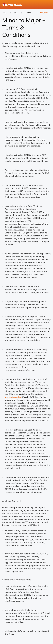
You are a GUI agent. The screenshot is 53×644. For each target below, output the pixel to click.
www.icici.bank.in (13, 397)
